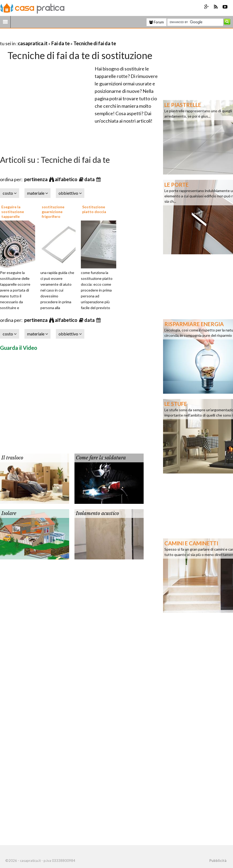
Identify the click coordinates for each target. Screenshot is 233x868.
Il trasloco (12, 458)
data (90, 179)
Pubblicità (218, 861)
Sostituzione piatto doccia (94, 209)
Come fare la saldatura (101, 458)
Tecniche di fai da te (95, 43)
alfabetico (66, 179)
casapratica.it (33, 43)
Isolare (9, 513)
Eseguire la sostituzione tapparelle (13, 212)
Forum (157, 22)
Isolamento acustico (97, 513)
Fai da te (61, 43)
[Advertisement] (62, 37)
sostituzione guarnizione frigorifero (53, 212)
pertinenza (36, 179)
